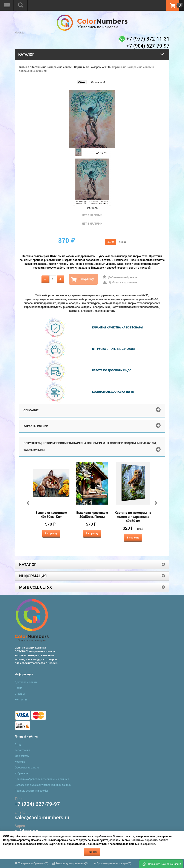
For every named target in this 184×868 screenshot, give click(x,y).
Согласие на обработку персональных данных (43, 785)
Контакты (21, 700)
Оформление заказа (27, 768)
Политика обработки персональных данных (42, 779)
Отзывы (96, 82)
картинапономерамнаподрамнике (92, 295)
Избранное (21, 773)
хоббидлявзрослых (114, 303)
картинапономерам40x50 (132, 295)
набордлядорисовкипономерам (100, 299)
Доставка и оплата (26, 682)
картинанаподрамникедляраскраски (136, 307)
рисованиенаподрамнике (40, 303)
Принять (92, 852)
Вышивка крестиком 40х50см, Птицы (92, 515)
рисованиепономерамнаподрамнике (87, 307)
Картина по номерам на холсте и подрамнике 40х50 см (133, 517)
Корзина (20, 762)
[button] (161, 864)
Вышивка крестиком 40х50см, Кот (51, 515)
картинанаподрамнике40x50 (140, 299)
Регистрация (22, 750)
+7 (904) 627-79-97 (37, 804)
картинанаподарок (81, 311)
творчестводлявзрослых (144, 303)
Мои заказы (22, 756)
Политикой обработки (144, 840)
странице (149, 844)
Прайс (18, 688)
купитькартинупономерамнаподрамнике (52, 299)
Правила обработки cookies (31, 791)
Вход (18, 744)
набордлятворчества (56, 295)
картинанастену (105, 311)
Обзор (82, 82)
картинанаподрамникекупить (43, 307)
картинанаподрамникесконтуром (79, 303)
